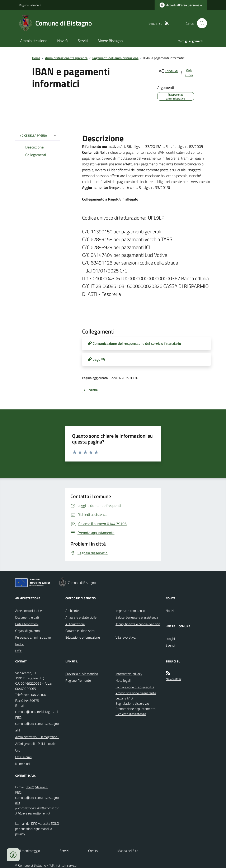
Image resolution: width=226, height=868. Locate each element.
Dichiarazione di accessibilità (135, 687)
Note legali (123, 680)
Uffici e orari (23, 757)
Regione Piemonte (30, 5)
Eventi (170, 645)
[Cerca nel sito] (200, 23)
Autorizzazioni (75, 624)
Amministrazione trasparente (66, 58)
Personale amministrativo (33, 637)
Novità (62, 41)
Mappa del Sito (128, 851)
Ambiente (72, 611)
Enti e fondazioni (27, 624)
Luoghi (170, 639)
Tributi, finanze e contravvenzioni (138, 627)
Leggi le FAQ (124, 698)
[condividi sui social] (168, 71)
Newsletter (173, 679)
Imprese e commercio (130, 611)
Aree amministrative (29, 611)
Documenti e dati (27, 617)
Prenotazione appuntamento (135, 709)
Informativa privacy (129, 674)
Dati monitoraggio (28, 851)
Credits (93, 851)
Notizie (170, 611)
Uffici (19, 651)
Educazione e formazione (83, 637)
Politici (20, 644)
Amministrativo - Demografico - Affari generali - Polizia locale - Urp (37, 744)
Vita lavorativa (126, 637)
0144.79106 (37, 695)
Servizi (83, 41)
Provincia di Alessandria (82, 674)
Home (36, 58)
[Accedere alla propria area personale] (181, 5)
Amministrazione (34, 41)
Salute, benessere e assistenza (137, 617)
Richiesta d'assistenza (131, 714)
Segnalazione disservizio (132, 703)
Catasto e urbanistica (80, 631)
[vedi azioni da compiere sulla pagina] (187, 73)
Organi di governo (27, 631)
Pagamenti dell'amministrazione (115, 58)
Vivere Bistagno (110, 41)
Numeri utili (23, 764)
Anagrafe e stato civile (81, 617)
